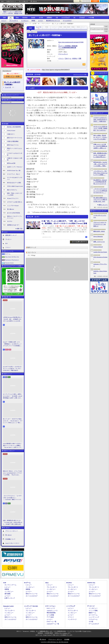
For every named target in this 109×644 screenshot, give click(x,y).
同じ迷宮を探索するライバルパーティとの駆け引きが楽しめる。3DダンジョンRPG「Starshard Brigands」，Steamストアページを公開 (100, 200)
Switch (33, 17)
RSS (2, 1)
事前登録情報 (51, 613)
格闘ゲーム (92, 613)
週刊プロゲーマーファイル (15, 138)
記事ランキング (10, 598)
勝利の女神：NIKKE (99, 231)
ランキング (104, 1)
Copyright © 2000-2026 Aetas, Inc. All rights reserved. (54, 642)
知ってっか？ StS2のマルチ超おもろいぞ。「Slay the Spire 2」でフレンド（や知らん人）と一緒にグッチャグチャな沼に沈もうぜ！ (13, 421)
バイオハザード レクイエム (100, 216)
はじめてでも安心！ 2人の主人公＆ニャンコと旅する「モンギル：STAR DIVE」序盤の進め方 (12, 368)
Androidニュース (52, 611)
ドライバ (8, 247)
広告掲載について (10, 539)
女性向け (49, 17)
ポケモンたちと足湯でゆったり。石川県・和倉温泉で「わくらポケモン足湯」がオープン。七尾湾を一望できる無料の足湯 (100, 129)
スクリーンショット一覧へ (80, 74)
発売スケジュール (32, 594)
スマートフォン (50, 606)
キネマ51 (10, 221)
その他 (91, 622)
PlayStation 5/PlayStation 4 (12, 260)
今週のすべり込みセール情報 (15, 159)
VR (57, 17)
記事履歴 (95, 1)
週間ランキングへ (103, 205)
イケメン (61, 58)
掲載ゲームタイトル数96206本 (12, 12)
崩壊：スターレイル (99, 242)
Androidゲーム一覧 (53, 624)
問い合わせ (34, 1)
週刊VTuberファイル (13, 145)
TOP (4, 17)
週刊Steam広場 (11, 163)
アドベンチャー (63, 54)
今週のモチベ (11, 134)
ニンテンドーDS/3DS (31, 606)
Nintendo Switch (9, 263)
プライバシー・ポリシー (55, 639)
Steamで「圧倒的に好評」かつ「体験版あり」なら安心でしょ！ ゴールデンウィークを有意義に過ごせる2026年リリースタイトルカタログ (13, 344)
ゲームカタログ (67, 21)
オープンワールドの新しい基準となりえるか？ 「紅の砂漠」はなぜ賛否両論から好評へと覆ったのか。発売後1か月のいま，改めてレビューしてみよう (13, 396)
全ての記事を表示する (79, 242)
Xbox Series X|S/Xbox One (12, 257)
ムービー (41, 21)
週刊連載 (7, 594)
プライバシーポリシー (12, 531)
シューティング (94, 617)
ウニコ (60, 48)
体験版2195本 (18, 13)
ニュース (8, 87)
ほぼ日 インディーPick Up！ (15, 167)
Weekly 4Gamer (11, 130)
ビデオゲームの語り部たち (15, 202)
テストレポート (73, 611)
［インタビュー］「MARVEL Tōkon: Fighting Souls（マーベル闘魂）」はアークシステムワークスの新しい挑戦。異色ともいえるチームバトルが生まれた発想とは (100, 173)
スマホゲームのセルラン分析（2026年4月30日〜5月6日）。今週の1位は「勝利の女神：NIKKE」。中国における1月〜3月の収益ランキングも (100, 120)
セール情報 (50, 615)
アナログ (82, 17)
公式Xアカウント (11, 1)
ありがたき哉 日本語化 (14, 213)
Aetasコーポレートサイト (12, 543)
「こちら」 (65, 633)
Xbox (17, 17)
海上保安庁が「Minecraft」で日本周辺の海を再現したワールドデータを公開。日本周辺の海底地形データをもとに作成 (100, 182)
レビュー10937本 (8, 13)
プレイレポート (14, 21)
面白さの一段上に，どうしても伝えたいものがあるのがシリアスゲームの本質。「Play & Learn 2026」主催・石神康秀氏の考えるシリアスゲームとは (12, 473)
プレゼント (8, 239)
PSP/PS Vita (91, 583)
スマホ (41, 17)
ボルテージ (62, 46)
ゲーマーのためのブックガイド (15, 178)
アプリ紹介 (50, 617)
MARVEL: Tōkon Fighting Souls (100, 272)
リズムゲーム (93, 619)
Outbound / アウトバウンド (100, 265)
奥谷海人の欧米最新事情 (14, 127)
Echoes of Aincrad (98, 247)
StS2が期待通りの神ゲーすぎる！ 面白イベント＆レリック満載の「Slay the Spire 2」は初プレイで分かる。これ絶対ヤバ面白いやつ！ (13, 446)
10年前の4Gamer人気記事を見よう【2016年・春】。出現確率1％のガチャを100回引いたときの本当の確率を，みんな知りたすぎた (13, 319)
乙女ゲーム (68, 58)
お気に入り (86, 1)
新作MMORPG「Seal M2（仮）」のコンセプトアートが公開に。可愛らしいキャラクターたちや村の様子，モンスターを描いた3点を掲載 (100, 164)
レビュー (4, 21)
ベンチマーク (72, 619)
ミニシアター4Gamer (13, 206)
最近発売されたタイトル (53, 21)
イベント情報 (93, 611)
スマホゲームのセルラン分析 (15, 154)
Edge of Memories (98, 236)
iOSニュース (51, 608)
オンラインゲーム (10, 585)
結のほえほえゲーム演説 (14, 183)
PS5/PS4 (25, 17)
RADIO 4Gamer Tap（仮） (14, 170)
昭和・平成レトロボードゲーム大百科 (15, 194)
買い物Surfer (11, 209)
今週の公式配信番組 (13, 141)
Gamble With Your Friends (100, 252)
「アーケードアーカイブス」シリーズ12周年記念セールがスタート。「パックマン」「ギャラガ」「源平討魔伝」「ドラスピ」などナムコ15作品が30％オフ (100, 191)
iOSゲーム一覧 (51, 622)
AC (74, 17)
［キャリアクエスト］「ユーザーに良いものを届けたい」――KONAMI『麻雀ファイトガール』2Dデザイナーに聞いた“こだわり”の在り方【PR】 (12, 498)
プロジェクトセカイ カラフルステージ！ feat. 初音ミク (100, 224)
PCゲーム (8, 254)
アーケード (91, 606)
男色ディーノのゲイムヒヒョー (15, 149)
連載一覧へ (20, 229)
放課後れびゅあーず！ (13, 225)
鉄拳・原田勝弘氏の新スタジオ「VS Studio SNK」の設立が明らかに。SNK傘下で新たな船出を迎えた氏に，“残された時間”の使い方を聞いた (13, 522)
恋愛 (80, 58)
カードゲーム (93, 615)
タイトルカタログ (32, 596)
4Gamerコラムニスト (13, 198)
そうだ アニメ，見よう (14, 174)
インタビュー (25, 21)
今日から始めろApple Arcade (15, 186)
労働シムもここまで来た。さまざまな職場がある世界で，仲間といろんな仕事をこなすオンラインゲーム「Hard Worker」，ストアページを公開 (100, 146)
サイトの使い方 (23, 1)
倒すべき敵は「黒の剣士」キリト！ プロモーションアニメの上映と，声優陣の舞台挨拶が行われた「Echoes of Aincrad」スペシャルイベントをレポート (100, 137)
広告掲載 (67, 639)
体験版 (33, 21)
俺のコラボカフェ (12, 190)
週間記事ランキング (11, 235)
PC (11, 18)
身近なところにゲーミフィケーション (15, 217)
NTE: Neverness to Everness (100, 258)
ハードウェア (66, 17)
